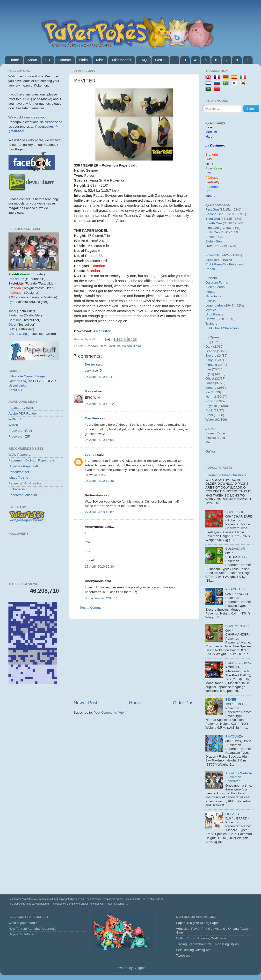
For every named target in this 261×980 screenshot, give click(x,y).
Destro (90, 364)
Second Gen (214, 214)
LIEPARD (232, 814)
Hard (103, 346)
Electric (211, 355)
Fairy (209, 360)
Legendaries (214, 305)
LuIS (12, 329)
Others (210, 196)
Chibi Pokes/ (215, 264)
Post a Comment (92, 608)
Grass (210, 383)
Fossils (210, 301)
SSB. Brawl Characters (222, 328)
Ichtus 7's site (18, 478)
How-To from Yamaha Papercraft (32, 929)
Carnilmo (92, 418)
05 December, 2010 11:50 (104, 598)
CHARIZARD (235, 512)
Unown (210, 319)
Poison (127, 346)
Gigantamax (214, 296)
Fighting (211, 365)
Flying (210, 374)
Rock (209, 410)
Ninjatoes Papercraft (23, 466)
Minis (209, 260)
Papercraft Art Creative (25, 483)
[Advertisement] (134, 659)
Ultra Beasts (214, 314)
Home (14, 60)
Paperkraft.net (19, 472)
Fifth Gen (212, 228)
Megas (210, 292)
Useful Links (17, 385)
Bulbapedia (17, 489)
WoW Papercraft (20, 455)
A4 (95, 331)
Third (137, 346)
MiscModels (121, 60)
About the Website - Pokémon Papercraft (239, 777)
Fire (208, 369)
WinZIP (14, 425)
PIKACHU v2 (235, 589)
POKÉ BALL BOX (238, 663)
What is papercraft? (23, 923)
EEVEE (231, 699)
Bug (208, 342)
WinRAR (15, 419)
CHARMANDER (237, 626)
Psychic (211, 406)
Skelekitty (212, 182)
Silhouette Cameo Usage (27, 376)
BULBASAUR (235, 549)
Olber (12, 325)
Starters (211, 278)
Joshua (91, 455)
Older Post (184, 703)
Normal (211, 397)
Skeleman (16, 315)
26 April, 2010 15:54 (99, 440)
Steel (209, 415)
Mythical (211, 310)
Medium (114, 346)
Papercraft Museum (23, 495)
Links (83, 60)
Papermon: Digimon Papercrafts (32, 460)
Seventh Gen (215, 237)
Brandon (91, 346)
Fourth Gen (214, 223)
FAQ (143, 60)
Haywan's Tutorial (21, 934)
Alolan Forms (215, 287)
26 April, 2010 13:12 (99, 404)
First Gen (212, 209)
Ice (208, 392)
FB (47, 60)
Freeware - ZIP (19, 436)
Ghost (210, 378)
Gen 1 (160, 60)
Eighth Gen (214, 241)
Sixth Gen (213, 232)
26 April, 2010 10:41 (99, 377)
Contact (65, 60)
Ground (211, 388)
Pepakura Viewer (21, 408)
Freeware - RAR (20, 431)
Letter (106, 331)
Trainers (211, 324)
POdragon (213, 178)
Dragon (211, 351)
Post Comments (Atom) (111, 713)
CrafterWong (18, 334)
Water (210, 420)
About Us (15, 390)
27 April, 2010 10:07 (99, 512)
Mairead (91, 391)
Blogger (139, 968)
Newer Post (86, 703)
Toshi (12, 311)
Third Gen (213, 219)
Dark (209, 347)
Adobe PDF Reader (23, 413)
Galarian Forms (217, 282)
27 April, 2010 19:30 (99, 567)
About (32, 60)
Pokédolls (213, 255)
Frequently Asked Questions (226, 475)
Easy (209, 127)
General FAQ (18, 381)
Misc (100, 60)
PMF (209, 173)
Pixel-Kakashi (215, 168)
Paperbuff (212, 187)
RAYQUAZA (234, 736)
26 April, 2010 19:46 (99, 481)
